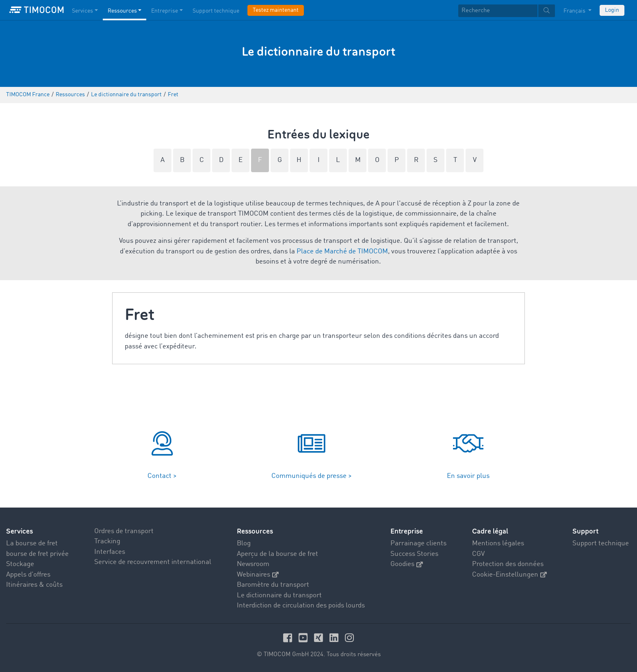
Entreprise (407, 531)
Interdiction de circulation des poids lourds (301, 606)
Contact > (162, 476)
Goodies (407, 564)
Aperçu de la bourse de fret (277, 554)
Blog (244, 543)
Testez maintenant (276, 10)
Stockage (20, 564)
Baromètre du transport (273, 585)
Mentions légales (498, 543)
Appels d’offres (28, 575)
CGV (478, 554)
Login (612, 10)
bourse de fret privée (37, 554)
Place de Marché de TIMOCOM (342, 252)
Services (19, 531)
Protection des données (508, 564)
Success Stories (414, 554)
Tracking (107, 541)
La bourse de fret (32, 543)
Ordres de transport (124, 531)
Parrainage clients (418, 543)
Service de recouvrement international (153, 562)
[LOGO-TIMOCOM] (37, 10)
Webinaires (258, 575)
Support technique (601, 543)
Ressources (255, 531)
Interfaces (110, 552)
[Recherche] (498, 11)
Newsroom (253, 564)
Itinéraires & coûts (34, 585)
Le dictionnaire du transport (279, 595)
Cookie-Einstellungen (509, 575)
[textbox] (507, 11)
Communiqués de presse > (312, 476)
